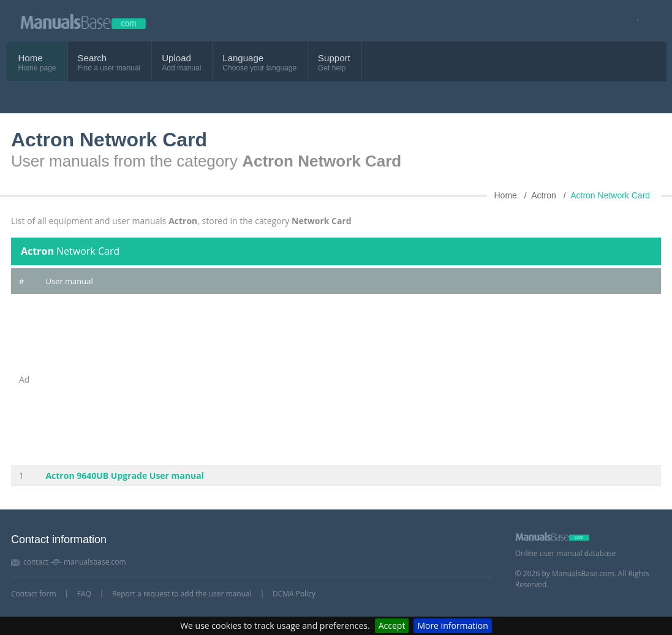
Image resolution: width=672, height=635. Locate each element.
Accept (392, 626)
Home (31, 58)
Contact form (34, 594)
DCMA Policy (294, 594)
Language (243, 58)
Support (334, 58)
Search (92, 58)
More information (452, 626)
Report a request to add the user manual (182, 594)
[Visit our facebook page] (634, 21)
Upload (176, 58)
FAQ (84, 594)
